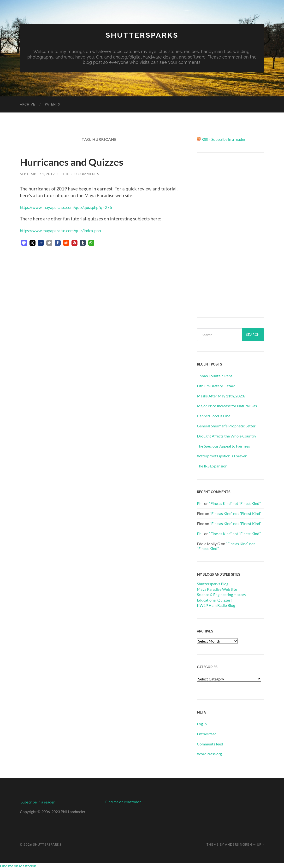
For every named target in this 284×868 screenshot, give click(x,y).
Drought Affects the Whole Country (227, 436)
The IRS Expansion (212, 466)
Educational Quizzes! (214, 600)
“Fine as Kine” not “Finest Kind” (235, 503)
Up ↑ (260, 844)
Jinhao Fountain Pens (215, 375)
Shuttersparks (142, 35)
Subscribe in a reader (38, 802)
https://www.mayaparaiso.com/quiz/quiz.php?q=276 (73, 207)
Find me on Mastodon (123, 801)
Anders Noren (239, 844)
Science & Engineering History (222, 594)
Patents (52, 104)
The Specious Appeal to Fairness (223, 446)
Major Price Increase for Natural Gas (227, 406)
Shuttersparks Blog (213, 584)
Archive (28, 104)
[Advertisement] (231, 235)
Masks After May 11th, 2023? (221, 396)
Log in (202, 723)
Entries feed (207, 734)
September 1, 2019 (37, 174)
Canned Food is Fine (214, 416)
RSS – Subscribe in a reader (223, 139)
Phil (65, 174)
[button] (24, 243)
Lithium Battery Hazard (216, 386)
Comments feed (210, 744)
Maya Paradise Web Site (217, 589)
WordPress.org (209, 754)
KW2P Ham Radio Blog (216, 605)
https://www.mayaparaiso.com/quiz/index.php (66, 230)
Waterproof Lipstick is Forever (222, 456)
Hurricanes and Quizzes (77, 161)
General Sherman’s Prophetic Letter (226, 426)
